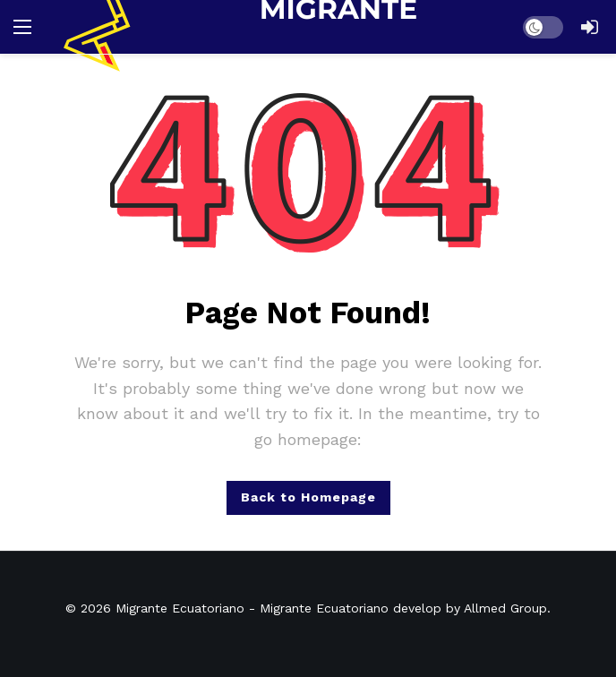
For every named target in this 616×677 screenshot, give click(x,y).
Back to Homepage (308, 497)
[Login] (589, 27)
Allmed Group (505, 608)
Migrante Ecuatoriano (180, 608)
